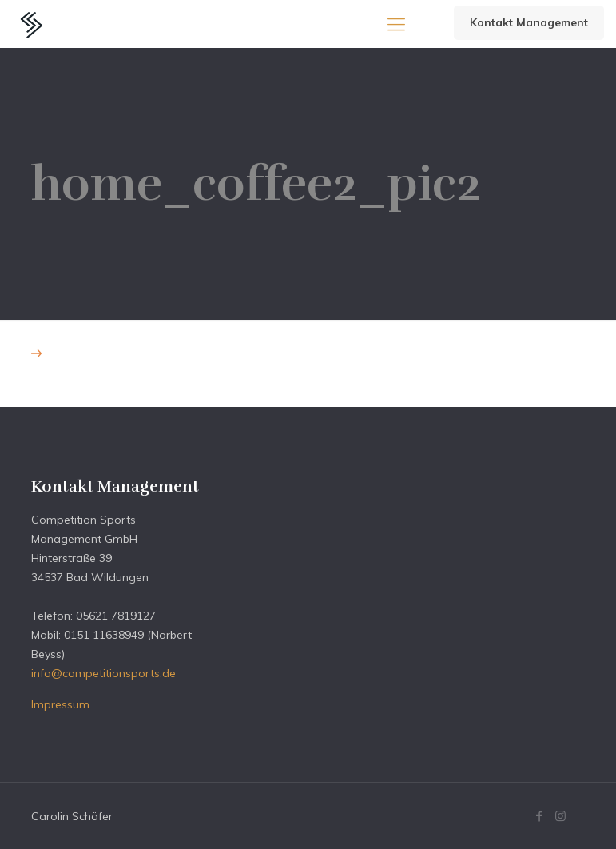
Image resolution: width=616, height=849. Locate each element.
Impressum (60, 704)
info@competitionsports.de (103, 673)
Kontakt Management (529, 22)
